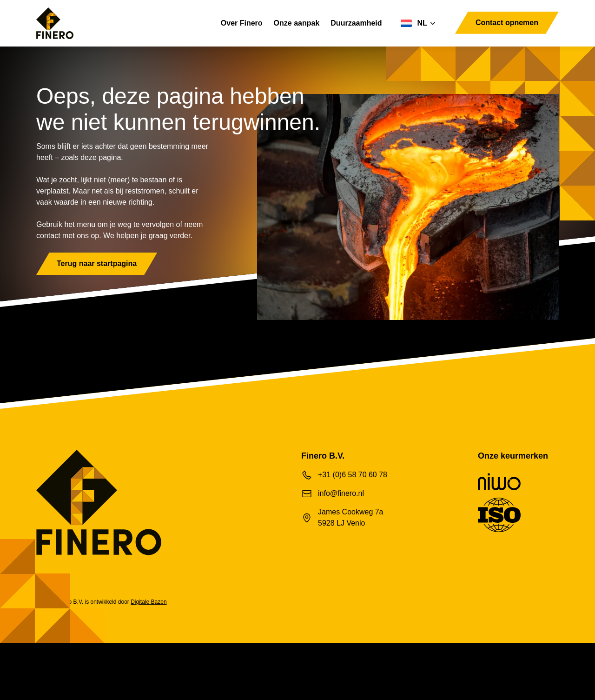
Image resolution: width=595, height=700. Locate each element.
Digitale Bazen (160, 639)
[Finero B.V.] (55, 23)
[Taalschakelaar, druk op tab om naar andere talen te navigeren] (409, 23)
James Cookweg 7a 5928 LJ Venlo (354, 555)
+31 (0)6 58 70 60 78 (355, 512)
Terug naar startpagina (105, 301)
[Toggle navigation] (448, 34)
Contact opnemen (502, 23)
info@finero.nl (343, 530)
